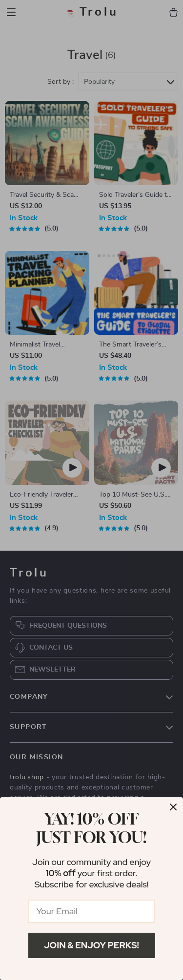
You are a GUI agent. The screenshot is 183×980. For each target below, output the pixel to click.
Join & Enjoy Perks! (91, 945)
